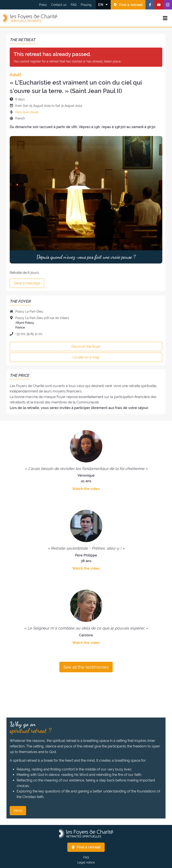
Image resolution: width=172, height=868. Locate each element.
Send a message (27, 283)
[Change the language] (103, 5)
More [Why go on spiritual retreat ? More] (18, 811)
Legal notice (86, 862)
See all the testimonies (86, 667)
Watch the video (86, 489)
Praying (86, 5)
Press (43, 5)
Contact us (59, 5)
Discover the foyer (86, 346)
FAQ (74, 5)
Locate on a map (86, 357)
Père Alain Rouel (27, 112)
